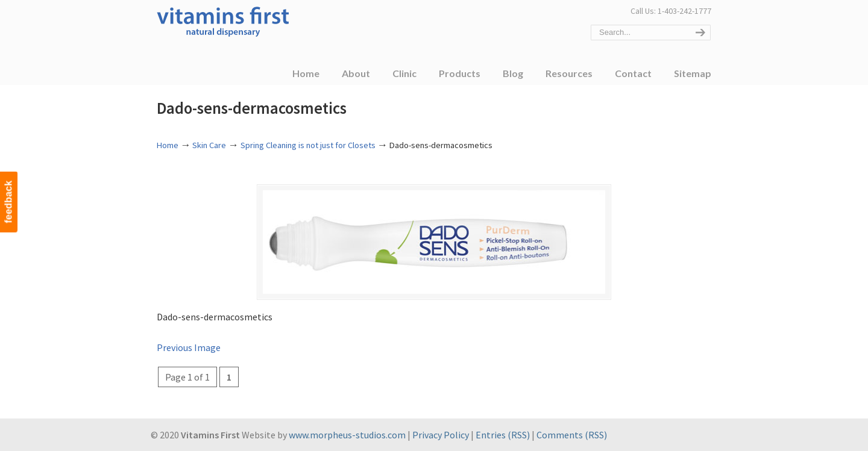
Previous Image (189, 348)
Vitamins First (223, 20)
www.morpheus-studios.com (347, 435)
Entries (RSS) (503, 435)
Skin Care (209, 145)
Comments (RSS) (572, 435)
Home (168, 145)
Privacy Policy (441, 435)
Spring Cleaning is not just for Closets (308, 145)
